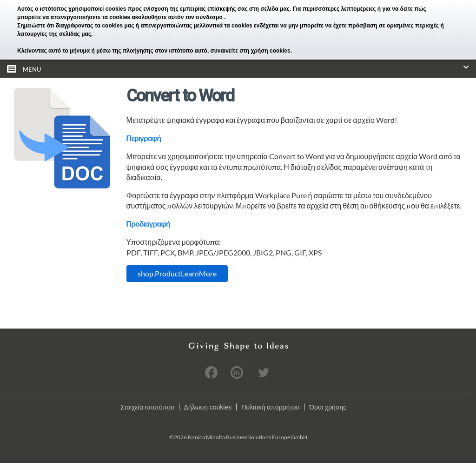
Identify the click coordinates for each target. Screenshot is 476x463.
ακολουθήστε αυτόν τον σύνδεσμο (178, 17)
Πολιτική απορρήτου (270, 407)
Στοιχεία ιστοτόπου (147, 407)
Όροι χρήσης (328, 407)
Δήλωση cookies (208, 407)
